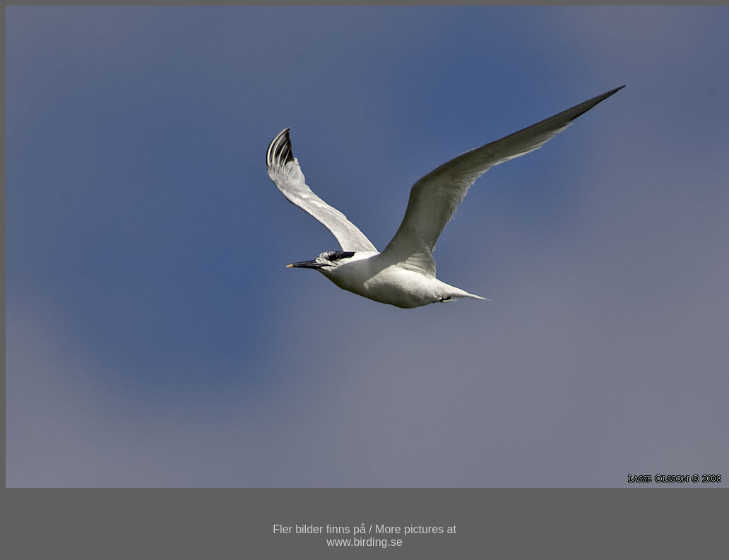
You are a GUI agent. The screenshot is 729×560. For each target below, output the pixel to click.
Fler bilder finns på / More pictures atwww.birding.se (364, 536)
